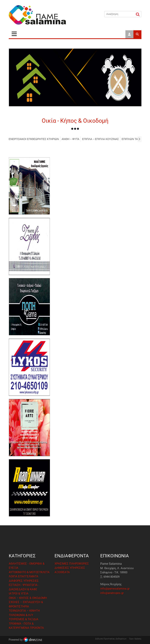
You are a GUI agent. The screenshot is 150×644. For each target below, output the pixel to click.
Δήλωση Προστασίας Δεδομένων (111, 639)
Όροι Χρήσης (135, 639)
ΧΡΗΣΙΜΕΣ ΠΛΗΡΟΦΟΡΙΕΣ (72, 564)
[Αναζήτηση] (120, 14)
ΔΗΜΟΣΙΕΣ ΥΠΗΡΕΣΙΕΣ (70, 568)
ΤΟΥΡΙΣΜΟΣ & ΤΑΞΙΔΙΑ (24, 619)
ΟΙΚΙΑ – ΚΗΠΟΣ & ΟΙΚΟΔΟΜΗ (28, 598)
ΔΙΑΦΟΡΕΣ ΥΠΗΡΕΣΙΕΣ (24, 581)
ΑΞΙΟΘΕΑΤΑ (62, 572)
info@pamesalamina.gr (115, 589)
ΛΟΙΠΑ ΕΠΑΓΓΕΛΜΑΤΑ (24, 576)
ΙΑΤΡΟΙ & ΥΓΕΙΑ (19, 594)
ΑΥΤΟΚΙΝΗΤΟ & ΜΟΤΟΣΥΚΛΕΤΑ (29, 572)
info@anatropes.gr (112, 593)
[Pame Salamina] (37, 15)
